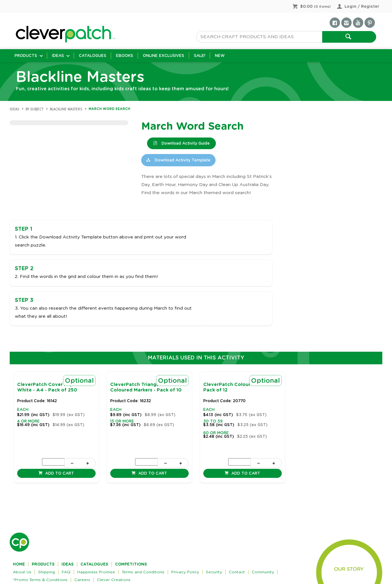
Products (26, 56)
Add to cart (59, 473)
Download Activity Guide (185, 143)
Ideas (58, 56)
